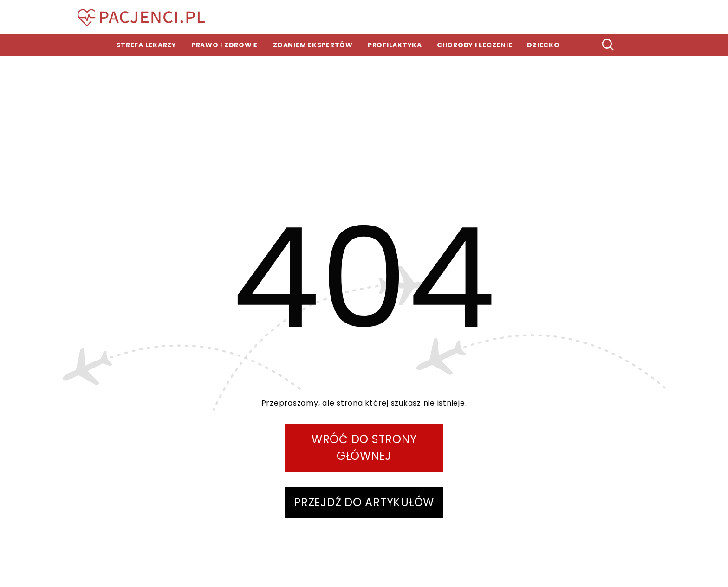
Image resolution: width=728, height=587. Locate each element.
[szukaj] (608, 45)
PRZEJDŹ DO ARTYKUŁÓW (364, 502)
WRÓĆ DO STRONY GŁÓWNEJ (364, 448)
